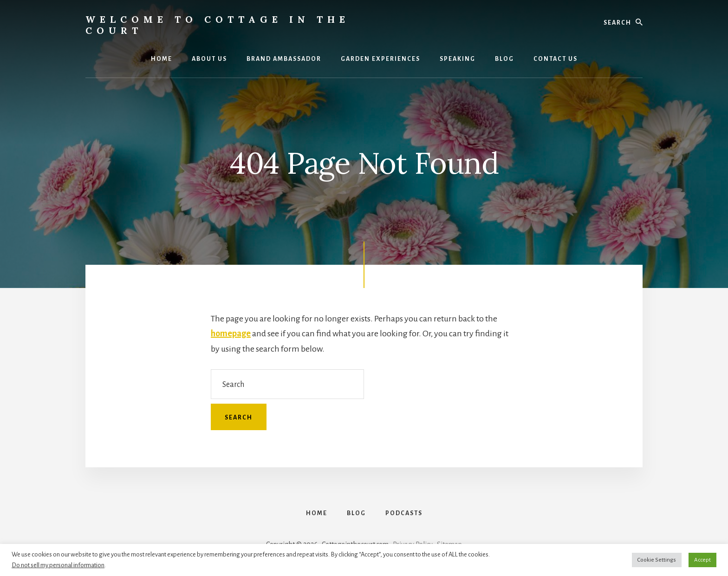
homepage (231, 334)
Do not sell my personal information (58, 565)
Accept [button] (702, 560)
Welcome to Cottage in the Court (218, 25)
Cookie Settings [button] (657, 560)
